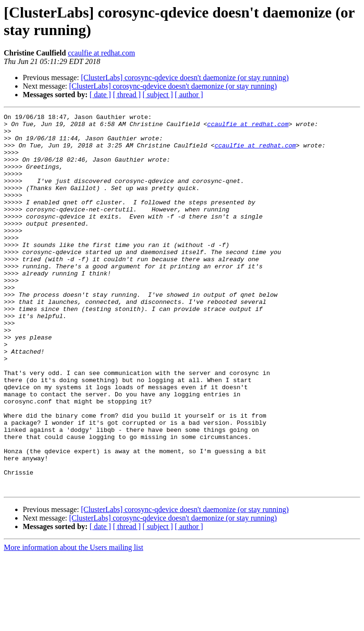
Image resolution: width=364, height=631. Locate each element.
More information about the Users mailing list (73, 623)
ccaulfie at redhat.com (101, 53)
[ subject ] (158, 95)
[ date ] (100, 95)
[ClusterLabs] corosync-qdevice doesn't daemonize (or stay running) (185, 78)
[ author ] (189, 95)
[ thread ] (127, 95)
